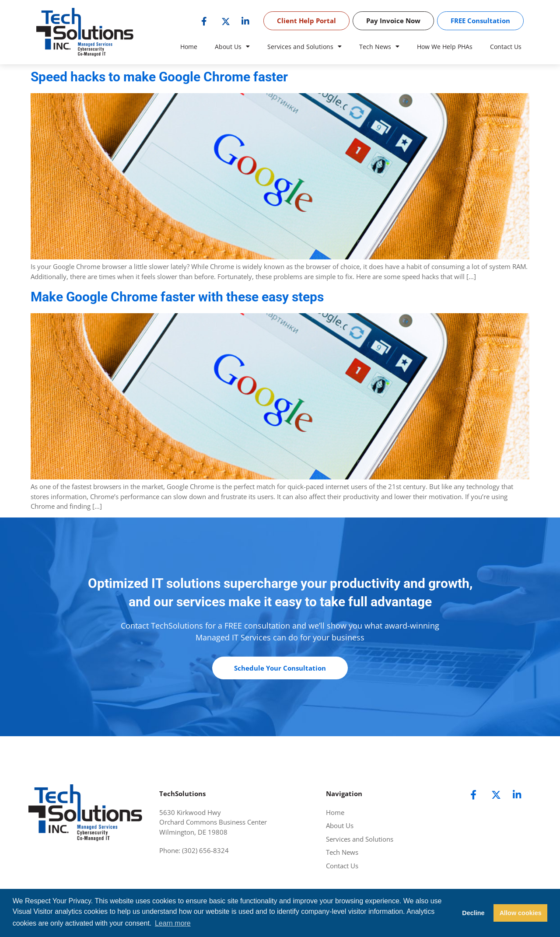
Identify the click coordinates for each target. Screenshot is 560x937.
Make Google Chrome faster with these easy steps (177, 297)
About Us (232, 47)
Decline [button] (473, 913)
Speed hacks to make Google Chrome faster (159, 77)
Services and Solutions (304, 47)
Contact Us (506, 47)
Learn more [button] (173, 923)
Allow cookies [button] (521, 913)
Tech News (379, 47)
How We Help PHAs (445, 47)
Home (189, 47)
